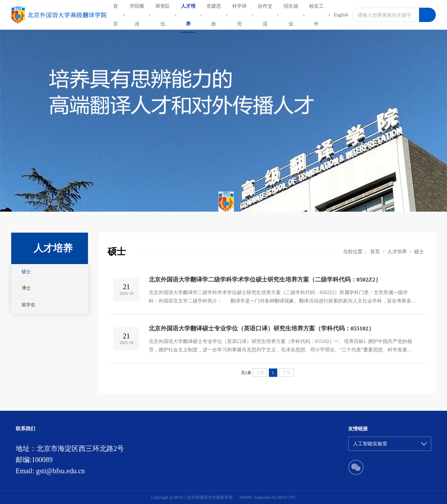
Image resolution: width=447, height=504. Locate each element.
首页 (375, 252)
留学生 (28, 305)
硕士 (26, 272)
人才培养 (397, 252)
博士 (26, 288)
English (341, 15)
